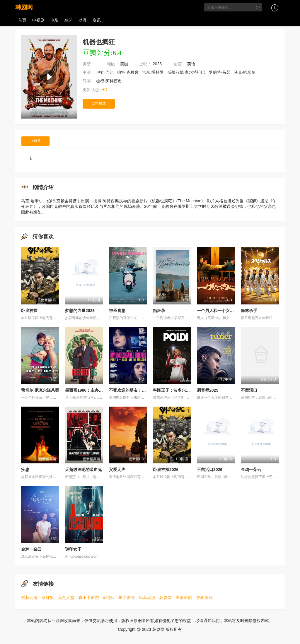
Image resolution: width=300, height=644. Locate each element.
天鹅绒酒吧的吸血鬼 (83, 470)
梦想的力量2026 (80, 311)
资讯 (97, 20)
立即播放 (99, 103)
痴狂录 (159, 311)
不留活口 (249, 390)
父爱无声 (117, 470)
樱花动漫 (29, 597)
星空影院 (127, 597)
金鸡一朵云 (251, 470)
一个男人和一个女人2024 (220, 311)
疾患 (25, 470)
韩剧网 (24, 7)
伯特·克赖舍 (128, 72)
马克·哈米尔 (245, 72)
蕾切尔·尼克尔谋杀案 (40, 390)
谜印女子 (73, 549)
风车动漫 (147, 597)
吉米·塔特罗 (154, 72)
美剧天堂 (66, 597)
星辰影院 (184, 597)
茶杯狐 (48, 597)
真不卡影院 (89, 597)
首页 (22, 20)
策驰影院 (204, 597)
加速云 (35, 141)
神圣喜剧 (117, 311)
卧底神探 (29, 311)
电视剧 (38, 20)
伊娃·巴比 (105, 72)
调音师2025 (208, 390)
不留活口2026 (210, 470)
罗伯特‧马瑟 (220, 72)
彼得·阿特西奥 (110, 81)
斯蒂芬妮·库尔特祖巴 (187, 72)
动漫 (83, 20)
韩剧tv (109, 597)
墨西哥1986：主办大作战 (88, 390)
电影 (54, 20)
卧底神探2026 (166, 470)
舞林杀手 (249, 311)
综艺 (69, 20)
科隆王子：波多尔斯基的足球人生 (184, 390)
